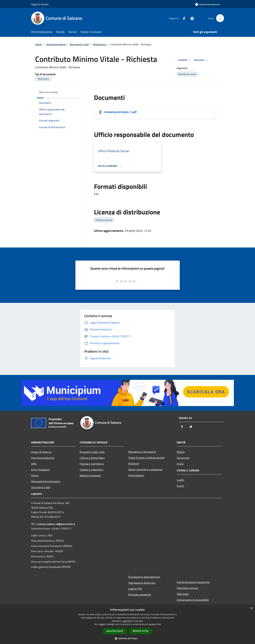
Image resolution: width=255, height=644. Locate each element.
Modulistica (100, 44)
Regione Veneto (40, 4)
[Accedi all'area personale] (207, 4)
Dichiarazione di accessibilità (193, 600)
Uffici (34, 464)
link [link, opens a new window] (159, 624)
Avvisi (180, 464)
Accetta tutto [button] (115, 631)
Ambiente (134, 464)
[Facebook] (183, 18)
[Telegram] (191, 18)
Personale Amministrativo (46, 481)
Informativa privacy (188, 588)
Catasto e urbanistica (92, 470)
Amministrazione (56, 44)
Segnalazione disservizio (142, 583)
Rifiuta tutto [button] (141, 631)
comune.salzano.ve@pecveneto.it (56, 524)
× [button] (251, 608)
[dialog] (127, 624)
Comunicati (183, 458)
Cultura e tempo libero (92, 458)
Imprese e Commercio (92, 464)
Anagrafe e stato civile (92, 452)
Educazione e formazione (142, 452)
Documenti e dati (79, 44)
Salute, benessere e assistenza (145, 469)
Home (38, 44)
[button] (128, 638)
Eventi (180, 486)
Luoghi (181, 480)
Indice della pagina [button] (48, 92)
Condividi (185, 60)
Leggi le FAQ (135, 589)
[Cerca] (220, 18)
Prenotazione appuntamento (144, 577)
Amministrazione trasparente (193, 582)
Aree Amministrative (43, 458)
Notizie (181, 452)
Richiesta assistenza (140, 595)
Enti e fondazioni (41, 470)
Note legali (183, 594)
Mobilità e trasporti (90, 475)
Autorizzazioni (136, 475)
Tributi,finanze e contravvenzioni (147, 458)
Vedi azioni (201, 60)
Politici (35, 475)
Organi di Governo (41, 452)
